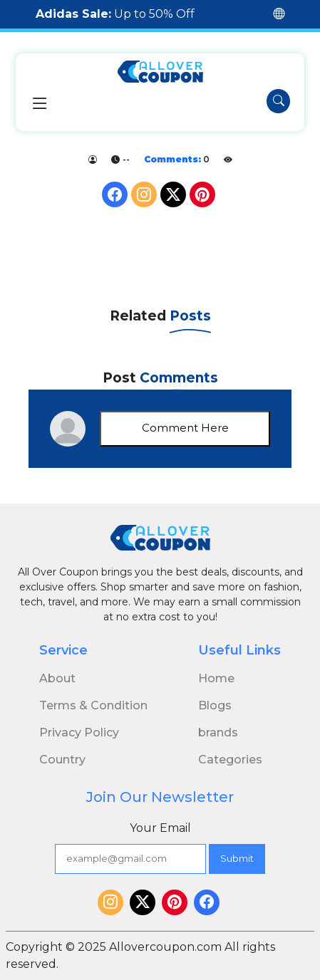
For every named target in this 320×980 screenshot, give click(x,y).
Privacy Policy (79, 733)
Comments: (172, 159)
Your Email (160, 828)
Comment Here (185, 428)
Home (216, 678)
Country (62, 760)
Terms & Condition (93, 705)
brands (218, 733)
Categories (230, 760)
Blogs (215, 705)
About (57, 678)
